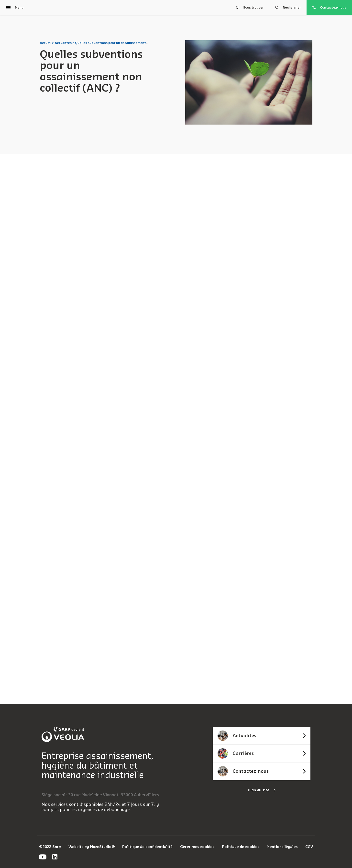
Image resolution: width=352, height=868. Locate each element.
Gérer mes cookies (197, 847)
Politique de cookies (241, 847)
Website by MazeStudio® (92, 847)
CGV (309, 847)
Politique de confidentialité (147, 847)
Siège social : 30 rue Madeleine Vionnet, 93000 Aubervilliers (100, 795)
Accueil (46, 43)
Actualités (63, 43)
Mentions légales (282, 847)
